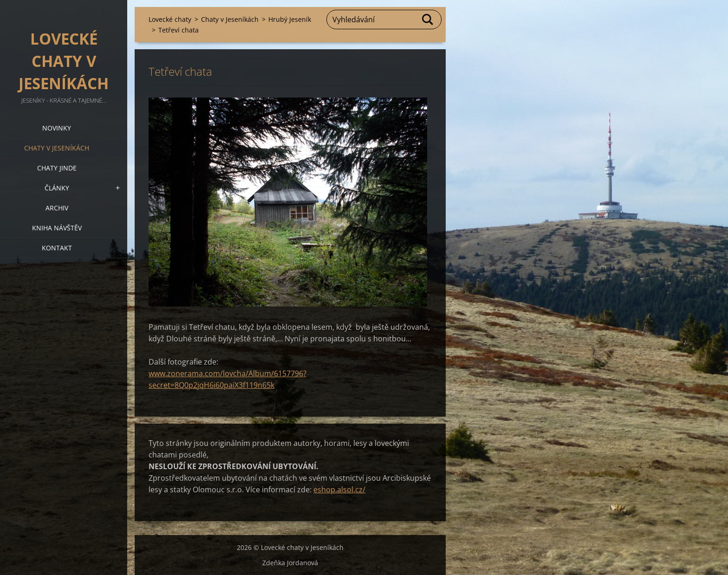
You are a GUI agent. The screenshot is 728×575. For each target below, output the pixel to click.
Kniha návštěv (57, 228)
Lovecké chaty (170, 19)
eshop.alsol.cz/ (339, 490)
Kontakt (57, 248)
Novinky (57, 128)
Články (57, 188)
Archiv (57, 208)
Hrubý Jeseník (290, 19)
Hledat (428, 20)
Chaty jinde (57, 168)
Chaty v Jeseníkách (57, 148)
